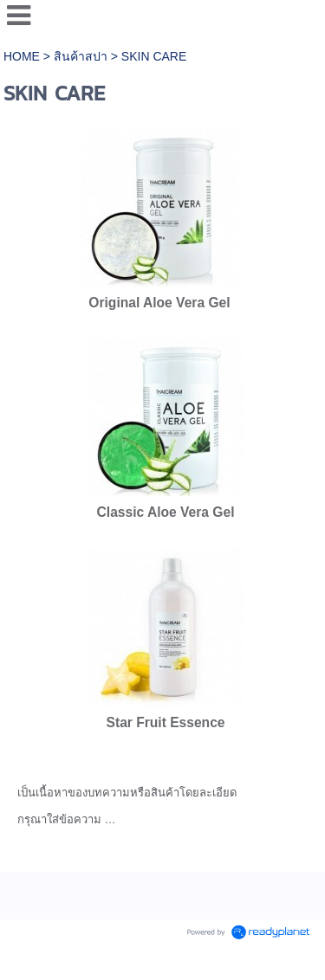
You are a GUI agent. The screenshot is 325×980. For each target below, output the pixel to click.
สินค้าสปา (81, 56)
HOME (23, 56)
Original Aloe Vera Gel (159, 303)
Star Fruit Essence (166, 722)
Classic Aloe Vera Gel (166, 512)
